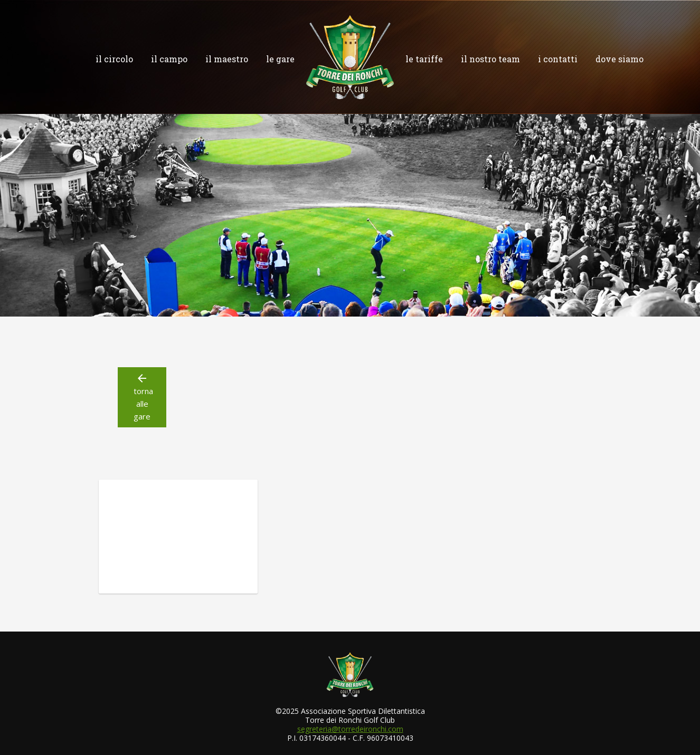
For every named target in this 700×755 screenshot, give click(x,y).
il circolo (114, 59)
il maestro (227, 59)
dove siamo (619, 59)
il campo (169, 59)
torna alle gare (142, 397)
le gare (280, 59)
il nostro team (490, 59)
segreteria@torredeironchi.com (350, 729)
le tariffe (424, 59)
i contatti (558, 59)
